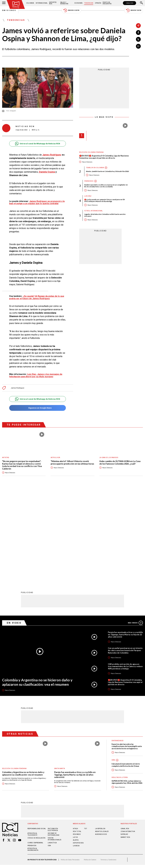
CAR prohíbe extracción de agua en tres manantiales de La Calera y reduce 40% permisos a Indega (125, 573)
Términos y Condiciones (108, 767)
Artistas (6, 458)
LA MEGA (76, 753)
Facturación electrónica (53, 737)
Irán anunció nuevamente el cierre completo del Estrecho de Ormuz (126, 672)
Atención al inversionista (33, 756)
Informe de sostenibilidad (54, 741)
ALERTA (76, 747)
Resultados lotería (120, 685)
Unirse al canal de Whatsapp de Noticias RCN (37, 144)
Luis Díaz (88, 196)
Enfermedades (117, 648)
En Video (14, 530)
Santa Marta (60, 676)
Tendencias (89, 3)
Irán (113, 667)
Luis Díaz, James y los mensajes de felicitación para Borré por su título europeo (36, 375)
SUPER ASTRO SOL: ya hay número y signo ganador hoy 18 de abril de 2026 (127, 689)
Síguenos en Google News (37, 408)
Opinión (98, 3)
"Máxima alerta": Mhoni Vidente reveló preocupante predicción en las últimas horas (72, 462)
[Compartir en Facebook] (138, 33)
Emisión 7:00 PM (134, 10)
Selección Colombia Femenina (91, 152)
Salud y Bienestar (64, 3)
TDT (86, 736)
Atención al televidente (32, 741)
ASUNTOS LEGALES (102, 739)
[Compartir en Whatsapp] (138, 46)
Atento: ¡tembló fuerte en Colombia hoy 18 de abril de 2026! (107, 171)
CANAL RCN (129, 3)
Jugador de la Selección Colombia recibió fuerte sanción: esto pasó (105, 215)
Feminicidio (89, 181)
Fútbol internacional (93, 211)
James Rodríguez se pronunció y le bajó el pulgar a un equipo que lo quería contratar (37, 202)
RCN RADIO (77, 741)
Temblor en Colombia (95, 168)
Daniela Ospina (47, 172)
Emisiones (9, 10)
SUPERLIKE (124, 741)
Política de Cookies (90, 767)
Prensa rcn (32, 753)
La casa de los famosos (109, 458)
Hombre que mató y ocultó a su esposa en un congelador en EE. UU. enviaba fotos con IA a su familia (106, 186)
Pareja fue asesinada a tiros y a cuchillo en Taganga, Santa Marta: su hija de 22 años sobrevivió (125, 542)
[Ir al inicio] (16, 4)
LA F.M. (75, 744)
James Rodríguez (52, 155)
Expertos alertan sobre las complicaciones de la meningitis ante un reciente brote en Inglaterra (127, 653)
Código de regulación (36, 745)
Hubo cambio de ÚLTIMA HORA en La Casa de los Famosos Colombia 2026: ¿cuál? (120, 462)
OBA (49, 753)
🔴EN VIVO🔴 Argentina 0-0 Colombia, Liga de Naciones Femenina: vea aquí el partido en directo (104, 157)
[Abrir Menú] (4, 3)
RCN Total (77, 739)
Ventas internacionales (54, 746)
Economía (78, 3)
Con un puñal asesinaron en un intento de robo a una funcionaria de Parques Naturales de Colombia (125, 557)
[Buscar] (141, 3)
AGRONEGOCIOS (101, 741)
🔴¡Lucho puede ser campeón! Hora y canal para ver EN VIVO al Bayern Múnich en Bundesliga (105, 200)
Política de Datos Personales (70, 767)
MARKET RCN (125, 744)
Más (135, 530)
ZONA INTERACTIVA (128, 739)
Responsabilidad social (37, 736)
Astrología (55, 458)
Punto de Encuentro (107, 3)
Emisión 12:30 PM (71, 10)
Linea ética (52, 750)
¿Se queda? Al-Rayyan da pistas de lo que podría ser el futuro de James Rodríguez (37, 297)
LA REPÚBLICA (100, 736)
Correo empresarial (35, 750)
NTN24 (75, 736)
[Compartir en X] (138, 39)
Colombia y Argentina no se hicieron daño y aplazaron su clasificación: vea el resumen (37, 589)
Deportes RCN (53, 3)
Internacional (42, 3)
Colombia (30, 3)
